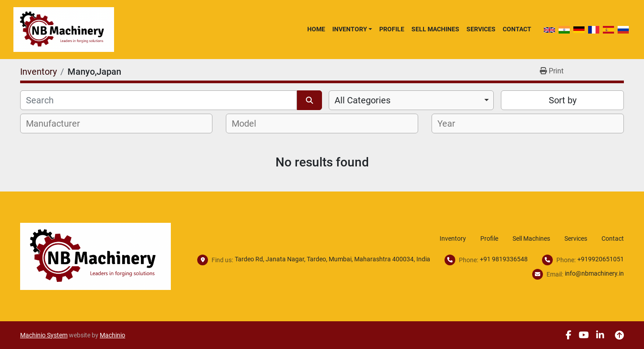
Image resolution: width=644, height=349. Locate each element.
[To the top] (619, 335)
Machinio (112, 335)
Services (481, 29)
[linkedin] (600, 335)
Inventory (350, 29)
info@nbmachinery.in (594, 273)
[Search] (159, 100)
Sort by (563, 100)
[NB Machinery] (95, 256)
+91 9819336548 (504, 259)
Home (316, 29)
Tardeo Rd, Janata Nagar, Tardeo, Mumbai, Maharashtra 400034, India (333, 259)
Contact (517, 29)
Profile (392, 29)
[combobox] (411, 100)
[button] (352, 29)
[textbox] (58, 123)
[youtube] (584, 335)
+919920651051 (601, 259)
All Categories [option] (362, 100)
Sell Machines (435, 29)
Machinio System (44, 335)
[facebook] (569, 335)
